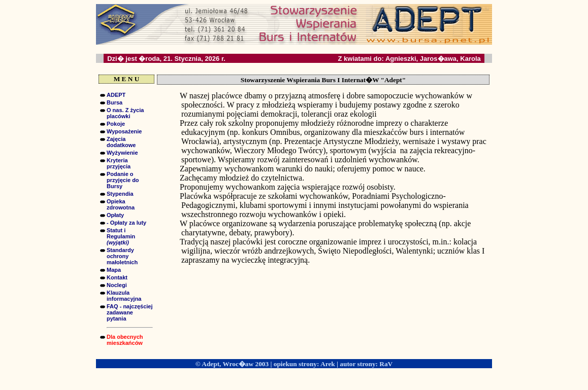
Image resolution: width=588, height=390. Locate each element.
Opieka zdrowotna (121, 204)
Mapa (114, 270)
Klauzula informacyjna (124, 296)
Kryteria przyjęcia (119, 163)
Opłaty (115, 215)
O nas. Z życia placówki (125, 113)
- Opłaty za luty (126, 223)
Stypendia (120, 194)
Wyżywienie (122, 153)
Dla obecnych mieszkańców (125, 340)
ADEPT (116, 95)
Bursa (115, 102)
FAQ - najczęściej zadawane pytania (129, 312)
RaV (386, 364)
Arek (328, 364)
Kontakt (117, 277)
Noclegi (117, 285)
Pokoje (116, 124)
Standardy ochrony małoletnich (122, 256)
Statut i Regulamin (121, 236)
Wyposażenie (124, 131)
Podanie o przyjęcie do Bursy (123, 180)
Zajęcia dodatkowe (121, 142)
